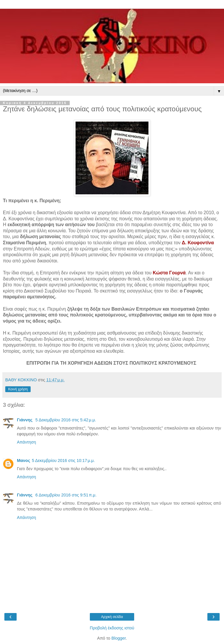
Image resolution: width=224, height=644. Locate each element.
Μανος (23, 461)
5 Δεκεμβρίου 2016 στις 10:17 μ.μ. (63, 461)
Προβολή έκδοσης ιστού (112, 628)
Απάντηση (26, 442)
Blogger (119, 638)
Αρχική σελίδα (112, 617)
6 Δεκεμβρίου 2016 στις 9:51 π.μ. (66, 495)
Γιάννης (25, 420)
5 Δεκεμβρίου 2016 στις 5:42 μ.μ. (66, 420)
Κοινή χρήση (18, 389)
